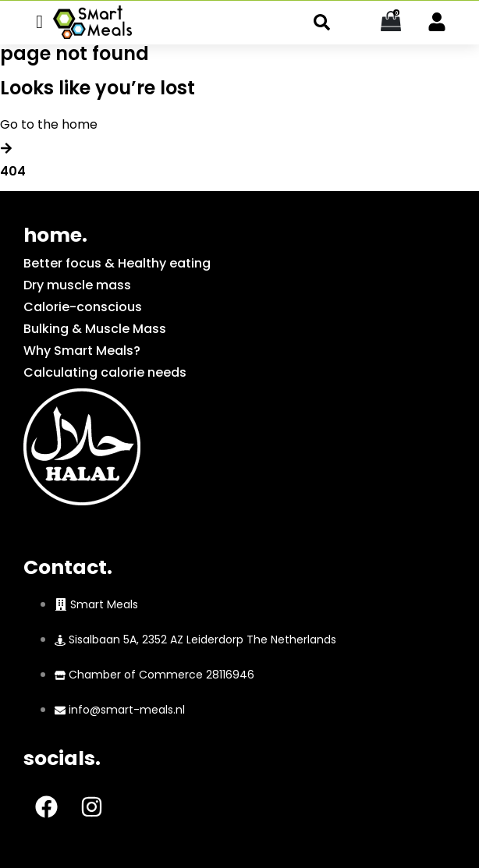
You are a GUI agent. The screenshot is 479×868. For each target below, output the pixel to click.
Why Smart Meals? (82, 351)
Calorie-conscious (83, 307)
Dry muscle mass (77, 285)
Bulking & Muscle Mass (95, 329)
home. (55, 235)
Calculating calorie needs (105, 372)
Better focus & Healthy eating (117, 263)
